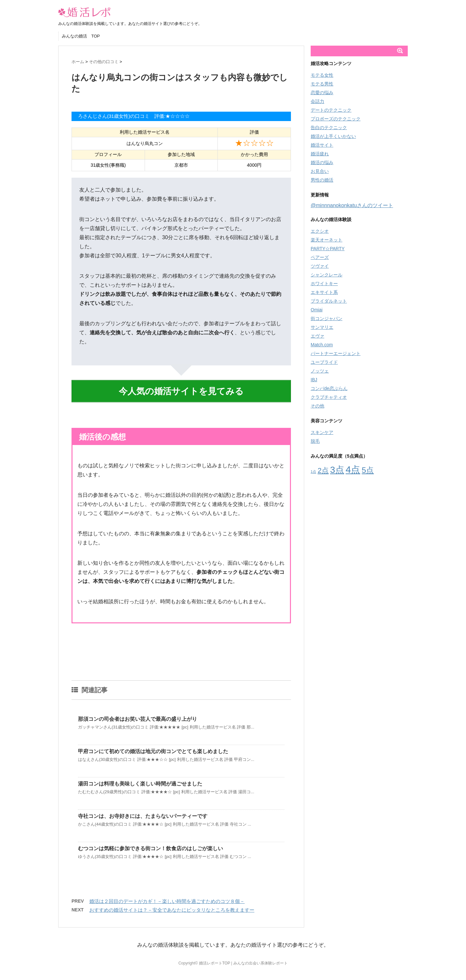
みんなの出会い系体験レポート (261, 960)
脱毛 (315, 441)
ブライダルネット (329, 301)
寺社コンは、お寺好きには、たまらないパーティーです (143, 813)
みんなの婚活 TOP (81, 36)
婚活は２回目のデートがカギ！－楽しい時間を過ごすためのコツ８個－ (167, 898)
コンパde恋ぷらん (329, 388)
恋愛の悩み (322, 93)
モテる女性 (322, 75)
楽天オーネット (327, 240)
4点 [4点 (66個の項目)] (353, 469)
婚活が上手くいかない (333, 136)
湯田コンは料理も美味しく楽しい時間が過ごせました (140, 780)
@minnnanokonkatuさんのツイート (352, 205)
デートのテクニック (331, 110)
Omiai (317, 310)
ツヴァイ (320, 266)
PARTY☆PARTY (328, 249)
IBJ (314, 380)
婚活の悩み (322, 162)
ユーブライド (324, 362)
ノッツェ (320, 371)
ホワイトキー (324, 284)
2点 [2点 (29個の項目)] (323, 470)
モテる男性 (322, 84)
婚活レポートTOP (215, 960)
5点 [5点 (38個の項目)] (368, 470)
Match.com (322, 345)
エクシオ (320, 231)
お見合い (320, 171)
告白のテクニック (329, 128)
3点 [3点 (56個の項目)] (337, 470)
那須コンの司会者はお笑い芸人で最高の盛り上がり (138, 715)
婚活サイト (322, 145)
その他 (317, 406)
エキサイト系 (324, 292)
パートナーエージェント (336, 353)
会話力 (317, 101)
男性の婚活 (322, 180)
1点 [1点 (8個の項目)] (313, 472)
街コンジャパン (327, 318)
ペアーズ (320, 257)
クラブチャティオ (329, 397)
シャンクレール (327, 275)
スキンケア (322, 432)
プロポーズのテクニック (336, 119)
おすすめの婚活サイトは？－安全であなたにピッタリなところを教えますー (172, 906)
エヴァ (317, 336)
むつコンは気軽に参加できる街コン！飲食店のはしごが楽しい (150, 845)
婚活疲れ (320, 154)
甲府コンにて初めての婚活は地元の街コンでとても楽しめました (153, 748)
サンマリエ (322, 327)
